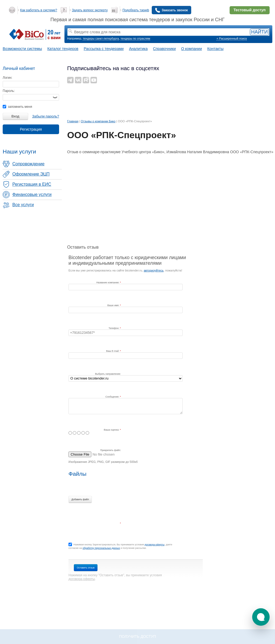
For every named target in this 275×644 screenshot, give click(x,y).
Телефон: (114, 328)
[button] (261, 617)
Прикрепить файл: (111, 450)
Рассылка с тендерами (104, 49)
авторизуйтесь (154, 270)
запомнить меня (17, 107)
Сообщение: (113, 397)
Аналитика (138, 49)
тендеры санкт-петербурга (101, 38)
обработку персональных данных (101, 548)
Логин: (8, 78)
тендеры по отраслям (135, 38)
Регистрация (31, 129)
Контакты (215, 49)
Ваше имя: (114, 305)
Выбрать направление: (108, 374)
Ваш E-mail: (113, 351)
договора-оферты (154, 545)
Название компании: (108, 282)
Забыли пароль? (46, 116)
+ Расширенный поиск (232, 38)
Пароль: (9, 91)
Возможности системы (22, 49)
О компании (192, 49)
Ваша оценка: (112, 430)
